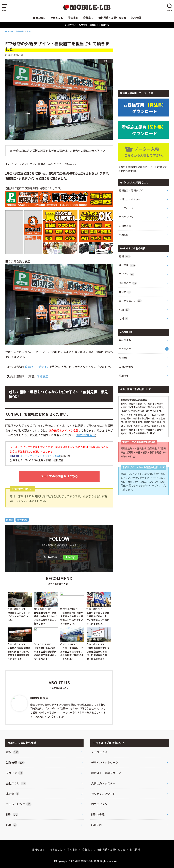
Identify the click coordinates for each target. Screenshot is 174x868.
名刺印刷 (124, 235)
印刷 (124, 310)
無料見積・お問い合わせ (112, 18)
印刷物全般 (125, 226)
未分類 (125, 292)
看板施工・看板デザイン (132, 190)
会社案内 (88, 18)
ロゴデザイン (126, 217)
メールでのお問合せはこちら (59, 476)
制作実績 (23, 520)
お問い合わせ (126, 367)
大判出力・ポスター (130, 199)
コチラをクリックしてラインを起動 (40, 456)
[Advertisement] (144, 62)
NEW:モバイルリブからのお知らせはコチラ (88, 25)
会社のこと (128, 283)
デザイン (127, 274)
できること (57, 18)
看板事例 (73, 18)
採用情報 (136, 18)
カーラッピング (130, 301)
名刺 (124, 318)
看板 (11, 520)
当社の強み (39, 18)
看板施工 (43, 376)
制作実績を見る (86, 435)
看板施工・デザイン (37, 367)
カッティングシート (130, 208)
